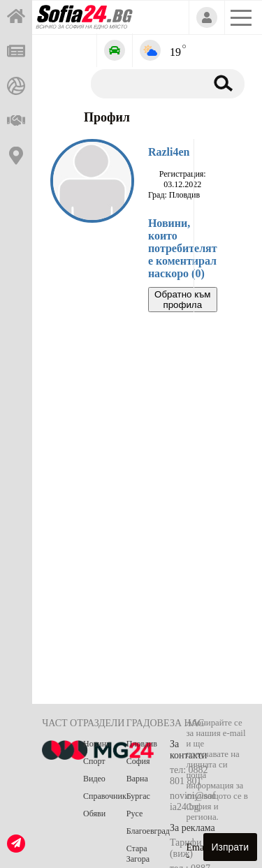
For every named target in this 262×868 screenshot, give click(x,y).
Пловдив (142, 744)
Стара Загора (138, 854)
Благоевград (148, 831)
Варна (137, 779)
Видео (94, 779)
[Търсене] (146, 83)
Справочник (105, 796)
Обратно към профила (182, 300)
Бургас (138, 796)
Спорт (94, 761)
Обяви (94, 814)
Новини (97, 744)
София (138, 761)
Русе (134, 814)
